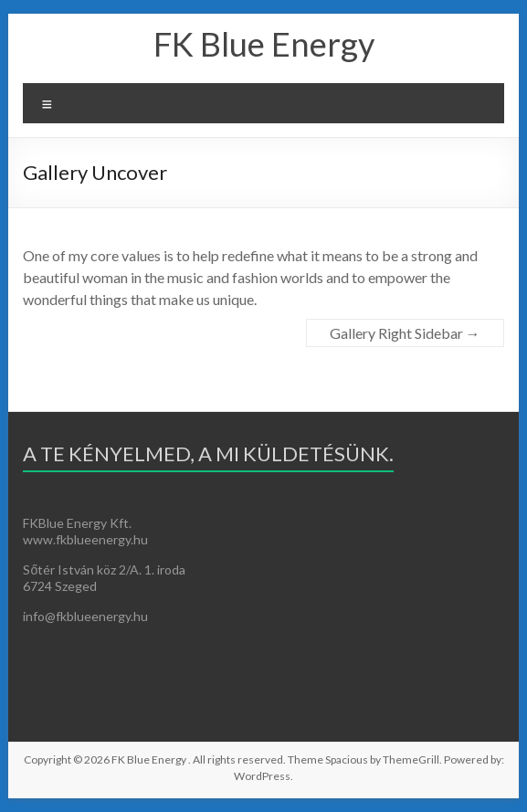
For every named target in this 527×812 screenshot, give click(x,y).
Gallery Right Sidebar (405, 333)
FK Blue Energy (264, 44)
